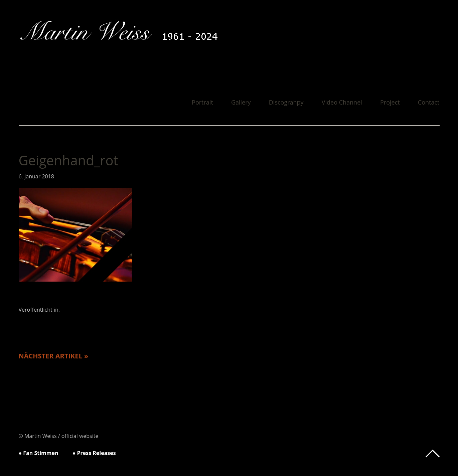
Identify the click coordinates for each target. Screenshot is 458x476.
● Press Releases (94, 453)
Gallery (241, 103)
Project (390, 103)
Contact (429, 103)
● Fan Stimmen (39, 453)
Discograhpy (286, 103)
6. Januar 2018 (37, 176)
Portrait (202, 103)
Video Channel (342, 103)
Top (433, 454)
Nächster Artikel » (54, 356)
